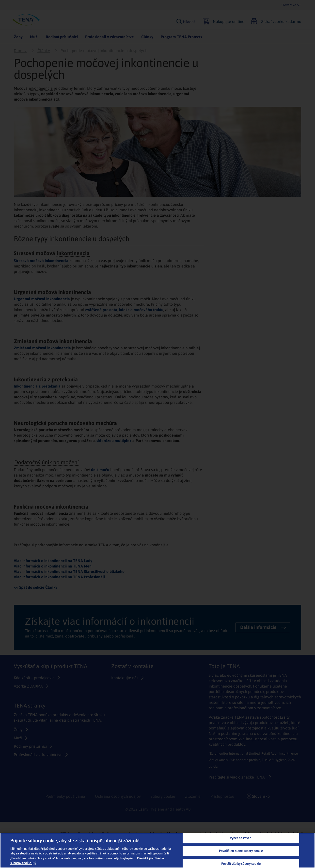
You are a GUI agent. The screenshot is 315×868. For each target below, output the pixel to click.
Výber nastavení (241, 838)
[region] (157, 850)
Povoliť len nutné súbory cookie (241, 851)
